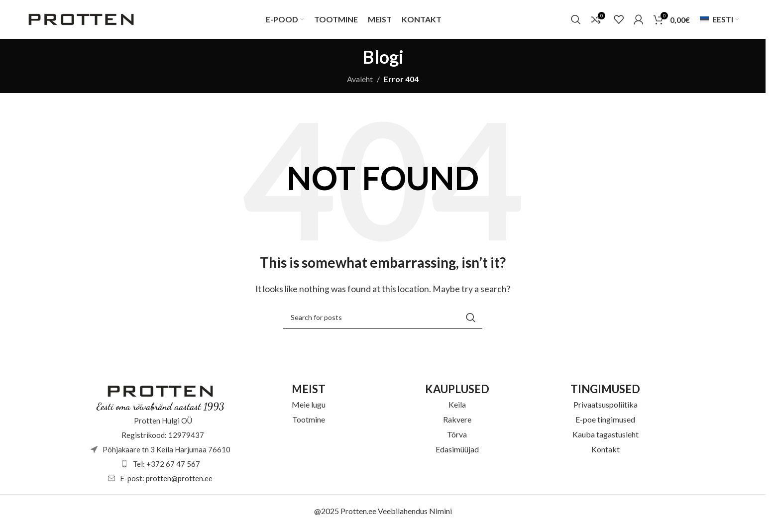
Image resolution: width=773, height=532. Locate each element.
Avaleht (360, 82)
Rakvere (457, 423)
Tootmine (309, 423)
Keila (457, 408)
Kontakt (606, 453)
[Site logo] (81, 20)
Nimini (441, 514)
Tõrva (457, 438)
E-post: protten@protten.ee (166, 482)
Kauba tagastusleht (606, 438)
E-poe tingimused (605, 423)
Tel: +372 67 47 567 (166, 467)
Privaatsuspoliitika (606, 408)
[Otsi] (576, 21)
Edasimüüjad (457, 453)
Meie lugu (309, 408)
